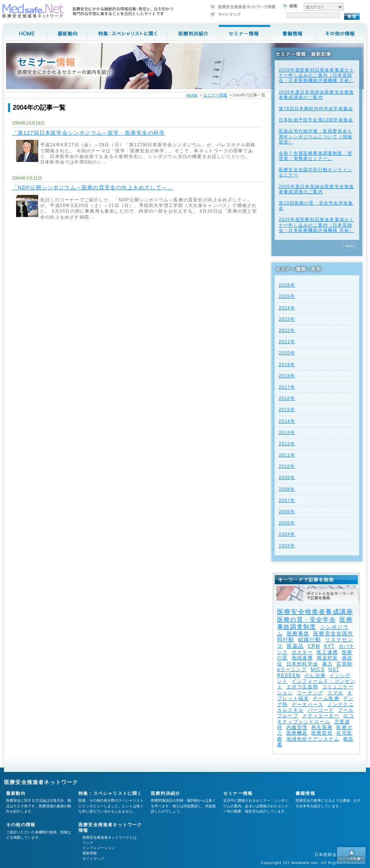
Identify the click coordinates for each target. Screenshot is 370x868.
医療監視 (322, 733)
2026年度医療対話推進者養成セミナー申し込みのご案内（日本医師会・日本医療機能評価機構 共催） (316, 75)
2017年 (287, 387)
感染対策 (327, 658)
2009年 (287, 477)
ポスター (302, 652)
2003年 (287, 546)
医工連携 (327, 652)
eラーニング (292, 669)
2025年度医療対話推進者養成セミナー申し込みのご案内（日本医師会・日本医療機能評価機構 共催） (316, 225)
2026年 (287, 285)
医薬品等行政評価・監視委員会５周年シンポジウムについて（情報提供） (316, 136)
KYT (329, 646)
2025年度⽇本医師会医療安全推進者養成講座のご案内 (316, 189)
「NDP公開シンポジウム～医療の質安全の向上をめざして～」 (92, 187)
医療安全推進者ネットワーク (41, 782)
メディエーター (321, 716)
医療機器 (297, 733)
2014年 (287, 421)
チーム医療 (326, 698)
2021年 (287, 342)
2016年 (287, 398)
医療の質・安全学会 (306, 619)
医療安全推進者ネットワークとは (110, 837)
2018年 (287, 376)
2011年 (287, 455)
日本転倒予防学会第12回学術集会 (316, 120)
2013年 (287, 432)
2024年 (287, 308)
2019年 (287, 364)
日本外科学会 (302, 664)
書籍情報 (305, 793)
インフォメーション (99, 848)
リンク (88, 843)
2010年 (287, 466)
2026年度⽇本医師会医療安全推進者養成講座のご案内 (316, 95)
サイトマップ (93, 859)
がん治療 (315, 676)
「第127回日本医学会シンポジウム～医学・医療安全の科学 (88, 133)
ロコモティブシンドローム (316, 719)
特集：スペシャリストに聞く (110, 793)
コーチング (310, 693)
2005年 (287, 523)
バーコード (321, 710)
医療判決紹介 (165, 793)
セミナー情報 (215, 95)
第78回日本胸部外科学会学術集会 (316, 108)
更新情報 (90, 853)
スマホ (335, 693)
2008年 (287, 489)
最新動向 (16, 793)
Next (350, 246)
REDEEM (289, 676)
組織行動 (309, 640)
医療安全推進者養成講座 (315, 612)
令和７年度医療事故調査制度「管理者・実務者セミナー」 (316, 156)
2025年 (287, 296)
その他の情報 (21, 825)
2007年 (287, 500)
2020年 (287, 353)
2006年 (287, 512)
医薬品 (295, 646)
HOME (192, 95)
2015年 (287, 409)
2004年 (287, 534)
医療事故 (298, 634)
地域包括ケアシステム (313, 739)
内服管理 (297, 727)
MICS (318, 669)
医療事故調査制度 (315, 623)
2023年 (287, 319)
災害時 (344, 664)
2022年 (287, 330)
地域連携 (302, 658)
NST (334, 669)
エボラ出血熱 (302, 687)
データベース (307, 704)
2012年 (287, 444)
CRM (314, 646)
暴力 (327, 664)
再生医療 (322, 727)
